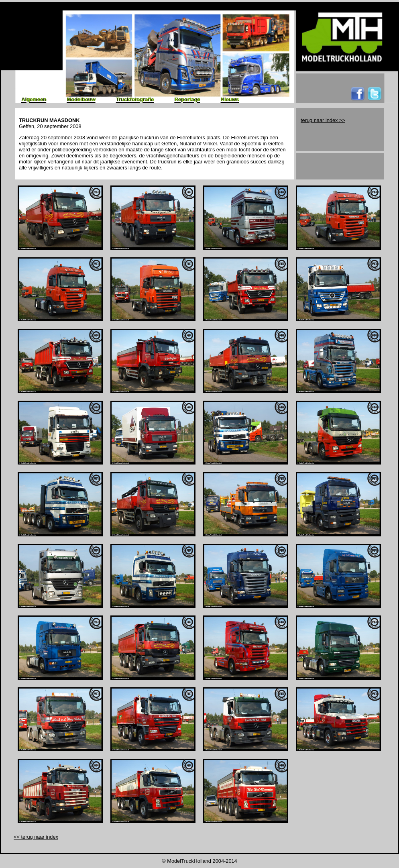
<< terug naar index (36, 837)
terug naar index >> (323, 120)
